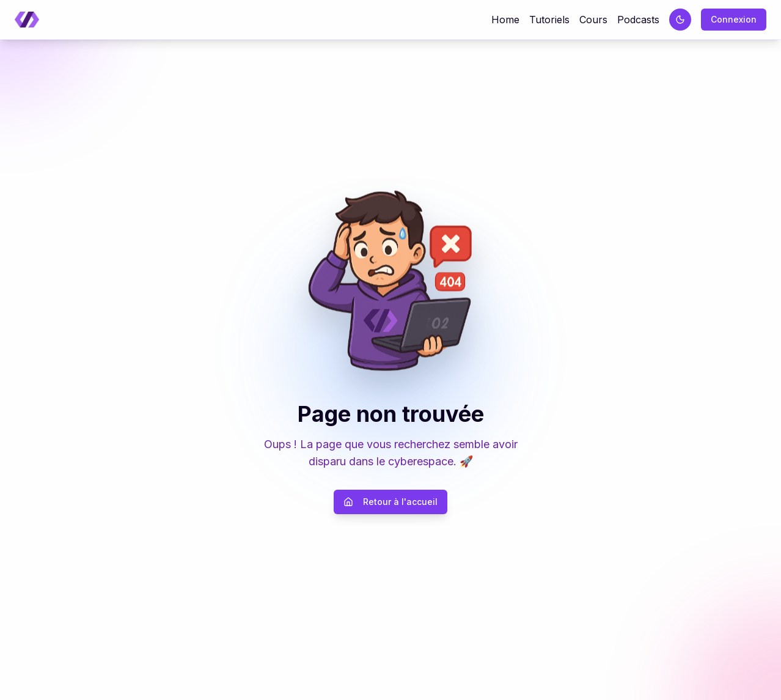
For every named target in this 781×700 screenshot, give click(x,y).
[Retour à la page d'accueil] (27, 20)
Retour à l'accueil (391, 502)
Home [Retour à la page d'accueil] (505, 20)
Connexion (734, 19)
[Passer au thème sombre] (680, 20)
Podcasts (638, 20)
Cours (593, 20)
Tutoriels (549, 20)
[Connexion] (734, 20)
